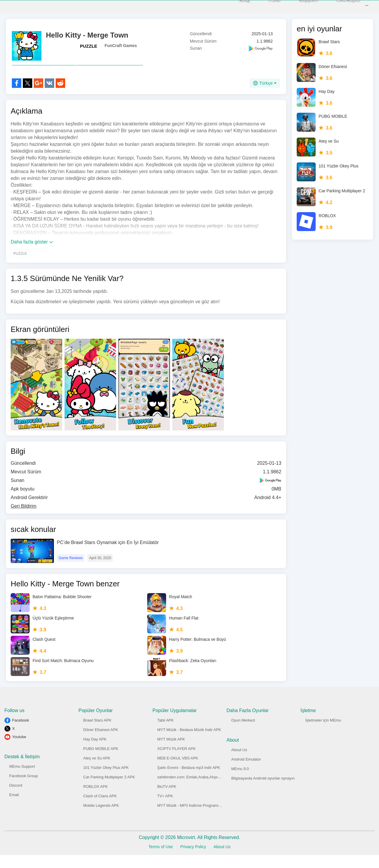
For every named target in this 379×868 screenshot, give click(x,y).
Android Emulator (246, 772)
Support (300, 6)
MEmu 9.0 (240, 782)
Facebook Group (24, 789)
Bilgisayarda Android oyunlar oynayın (263, 791)
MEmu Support (22, 779)
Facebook (21, 733)
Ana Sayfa (340, 6)
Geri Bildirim (24, 519)
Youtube (19, 750)
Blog (237, 6)
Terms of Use (160, 860)
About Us (239, 763)
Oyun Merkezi (243, 733)
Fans (267, 6)
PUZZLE (89, 46)
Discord (16, 798)
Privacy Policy (193, 860)
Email (14, 808)
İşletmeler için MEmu (323, 733)
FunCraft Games (121, 46)
